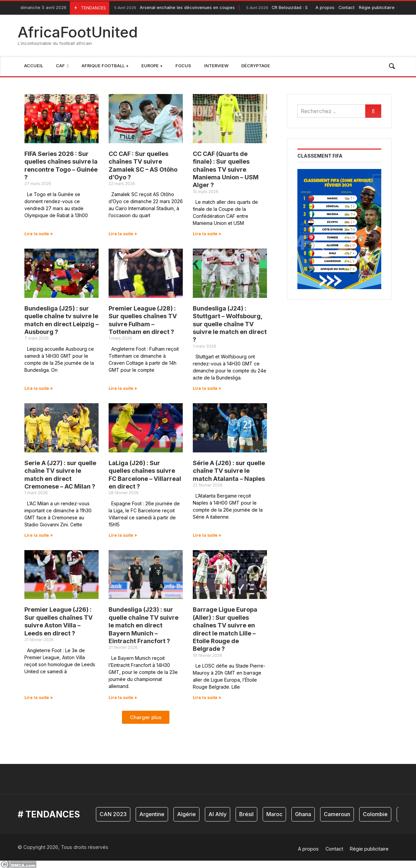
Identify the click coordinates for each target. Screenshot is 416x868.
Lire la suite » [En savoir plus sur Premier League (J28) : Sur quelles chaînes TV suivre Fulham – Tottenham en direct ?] (123, 388)
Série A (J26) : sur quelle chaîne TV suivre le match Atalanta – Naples (229, 471)
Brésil (246, 814)
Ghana (303, 814)
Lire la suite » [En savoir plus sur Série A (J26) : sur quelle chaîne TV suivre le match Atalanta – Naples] (207, 535)
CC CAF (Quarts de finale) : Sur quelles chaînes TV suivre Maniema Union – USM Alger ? (226, 169)
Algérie (186, 814)
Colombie (375, 814)
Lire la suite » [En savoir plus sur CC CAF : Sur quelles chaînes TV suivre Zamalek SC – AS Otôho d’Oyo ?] (123, 234)
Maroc (274, 814)
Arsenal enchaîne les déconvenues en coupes (174, 8)
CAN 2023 (113, 814)
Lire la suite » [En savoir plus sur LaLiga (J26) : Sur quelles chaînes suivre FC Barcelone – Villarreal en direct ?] (123, 535)
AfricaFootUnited (78, 32)
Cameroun (337, 814)
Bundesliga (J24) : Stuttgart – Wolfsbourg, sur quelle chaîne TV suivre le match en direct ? (230, 324)
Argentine (152, 814)
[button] (146, 717)
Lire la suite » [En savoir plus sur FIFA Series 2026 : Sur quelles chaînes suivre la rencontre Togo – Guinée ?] (39, 234)
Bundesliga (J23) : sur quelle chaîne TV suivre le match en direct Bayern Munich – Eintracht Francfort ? (144, 625)
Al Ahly (218, 814)
